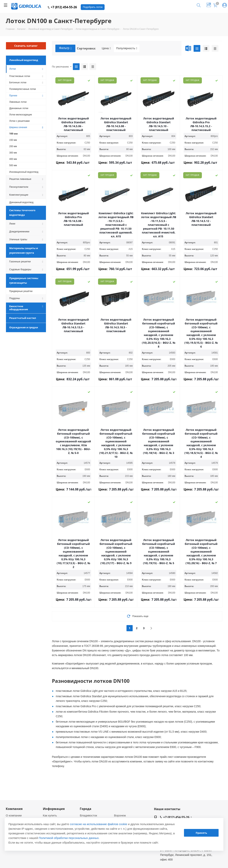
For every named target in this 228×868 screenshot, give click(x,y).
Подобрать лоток (93, 7)
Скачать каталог (26, 46)
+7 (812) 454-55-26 (62, 7)
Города (86, 809)
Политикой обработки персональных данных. (69, 838)
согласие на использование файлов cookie (99, 824)
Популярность (127, 48)
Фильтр (65, 48)
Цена (106, 48)
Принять (201, 833)
